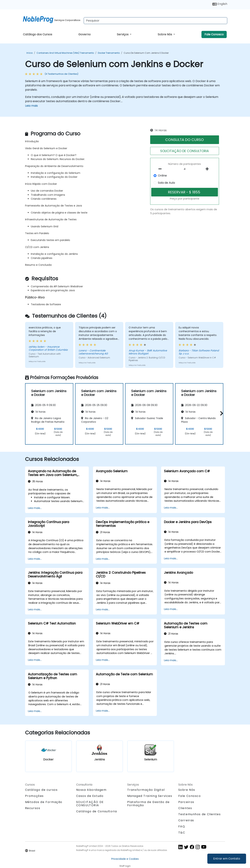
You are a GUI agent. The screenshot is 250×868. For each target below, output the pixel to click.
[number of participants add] (208, 169)
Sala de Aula (166, 183)
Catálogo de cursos (41, 790)
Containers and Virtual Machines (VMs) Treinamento (65, 53)
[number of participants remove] (161, 169)
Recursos (33, 808)
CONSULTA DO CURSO (184, 140)
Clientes (185, 808)
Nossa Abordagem (91, 790)
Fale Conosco (214, 34)
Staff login (125, 866)
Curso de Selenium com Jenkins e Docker (146, 53)
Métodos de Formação (44, 802)
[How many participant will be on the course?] (185, 169)
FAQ (182, 826)
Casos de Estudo (90, 796)
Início (30, 53)
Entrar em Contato (227, 859)
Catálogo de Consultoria (97, 811)
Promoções (34, 796)
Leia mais (31, 106)
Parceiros (186, 802)
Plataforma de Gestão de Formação (148, 804)
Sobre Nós (165, 34)
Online (162, 176)
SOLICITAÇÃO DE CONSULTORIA (184, 151)
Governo (84, 34)
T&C (182, 833)
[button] (221, 413)
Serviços (123, 34)
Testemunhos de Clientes (200, 814)
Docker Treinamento (109, 53)
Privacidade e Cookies (125, 859)
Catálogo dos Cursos (38, 34)
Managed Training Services (150, 796)
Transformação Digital (146, 790)
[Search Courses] (155, 21)
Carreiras (186, 820)
